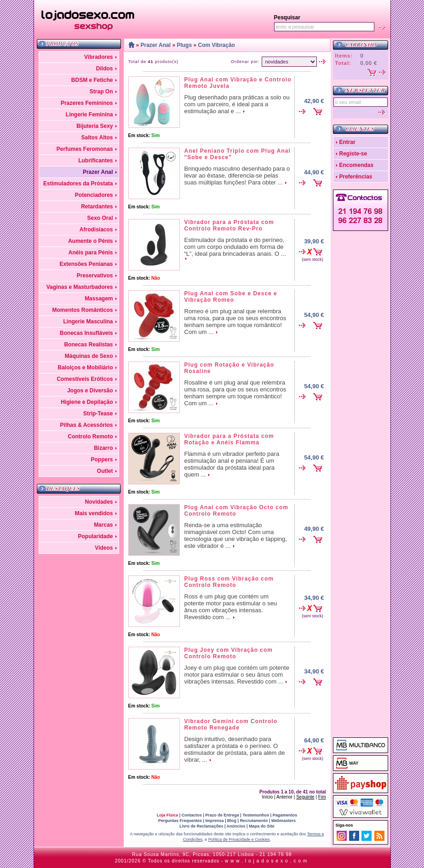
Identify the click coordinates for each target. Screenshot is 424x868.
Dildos (105, 69)
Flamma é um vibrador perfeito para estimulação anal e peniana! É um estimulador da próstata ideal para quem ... (232, 464)
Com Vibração (216, 45)
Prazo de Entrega (222, 815)
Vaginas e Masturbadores (80, 287)
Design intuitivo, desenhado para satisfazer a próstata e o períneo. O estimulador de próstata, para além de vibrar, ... (235, 749)
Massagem (99, 299)
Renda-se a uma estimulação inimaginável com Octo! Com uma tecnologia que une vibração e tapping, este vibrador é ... (236, 535)
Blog (232, 821)
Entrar (347, 142)
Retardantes (97, 207)
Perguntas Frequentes (180, 821)
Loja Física (168, 815)
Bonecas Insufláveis (86, 333)
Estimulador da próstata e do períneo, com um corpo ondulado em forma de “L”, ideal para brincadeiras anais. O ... (235, 247)
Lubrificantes (95, 161)
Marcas (103, 525)
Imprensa (215, 821)
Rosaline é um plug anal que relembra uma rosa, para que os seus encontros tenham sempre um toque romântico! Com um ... (235, 393)
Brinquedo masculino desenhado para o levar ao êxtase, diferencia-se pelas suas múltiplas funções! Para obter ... (237, 175)
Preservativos (95, 276)
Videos (104, 548)
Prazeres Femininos (87, 103)
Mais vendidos (94, 513)
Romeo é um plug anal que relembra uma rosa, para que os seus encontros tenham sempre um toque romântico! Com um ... (235, 322)
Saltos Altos (97, 138)
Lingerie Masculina (88, 322)
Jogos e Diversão (90, 391)
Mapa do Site (262, 826)
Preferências (356, 177)
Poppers (102, 460)
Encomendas (357, 165)
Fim (322, 797)
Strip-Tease (98, 414)
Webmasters (284, 821)
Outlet (105, 471)
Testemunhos (256, 815)
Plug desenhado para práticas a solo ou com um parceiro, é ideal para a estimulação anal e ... (237, 104)
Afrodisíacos (96, 230)
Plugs (184, 45)
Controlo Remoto (91, 437)
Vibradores (98, 57)
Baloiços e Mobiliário (85, 368)
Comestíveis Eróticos (85, 379)
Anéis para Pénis (91, 253)
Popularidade (95, 536)
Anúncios (236, 826)
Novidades (99, 502)
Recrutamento (254, 821)
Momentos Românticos (82, 310)
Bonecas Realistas (88, 345)
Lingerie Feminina (89, 115)
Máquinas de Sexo (89, 356)
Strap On (101, 92)
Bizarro (103, 448)
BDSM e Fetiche (92, 80)
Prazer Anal (98, 172)
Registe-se (353, 154)
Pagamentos (285, 815)
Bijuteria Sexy (95, 126)
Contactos (192, 815)
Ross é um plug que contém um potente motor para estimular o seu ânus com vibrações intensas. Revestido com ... (231, 607)
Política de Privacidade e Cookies (239, 839)
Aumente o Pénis (90, 241)
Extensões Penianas (86, 264)
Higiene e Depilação (87, 402)
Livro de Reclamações (201, 826)
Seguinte (305, 797)
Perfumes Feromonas (85, 149)
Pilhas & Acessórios (87, 425)
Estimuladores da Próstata (78, 184)
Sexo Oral (100, 218)
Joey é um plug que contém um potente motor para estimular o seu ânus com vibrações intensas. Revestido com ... (237, 675)
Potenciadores (94, 195)
